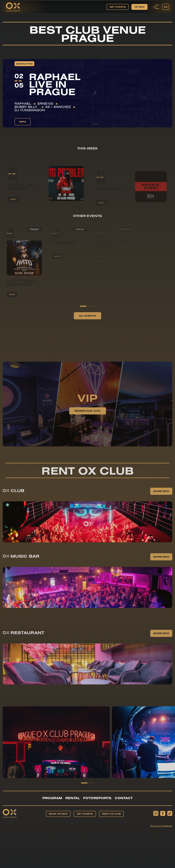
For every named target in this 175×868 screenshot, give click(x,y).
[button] (83, 315)
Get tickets (118, 7)
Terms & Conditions (161, 826)
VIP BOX (139, 7)
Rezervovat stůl (88, 420)
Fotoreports (97, 798)
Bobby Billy (27, 107)
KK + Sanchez (58, 107)
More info (161, 500)
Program (52, 798)
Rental (73, 798)
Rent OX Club (111, 814)
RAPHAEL (23, 103)
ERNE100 (45, 103)
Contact (124, 798)
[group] (56, 751)
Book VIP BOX (58, 814)
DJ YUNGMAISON (30, 110)
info (23, 122)
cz (166, 7)
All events (87, 325)
